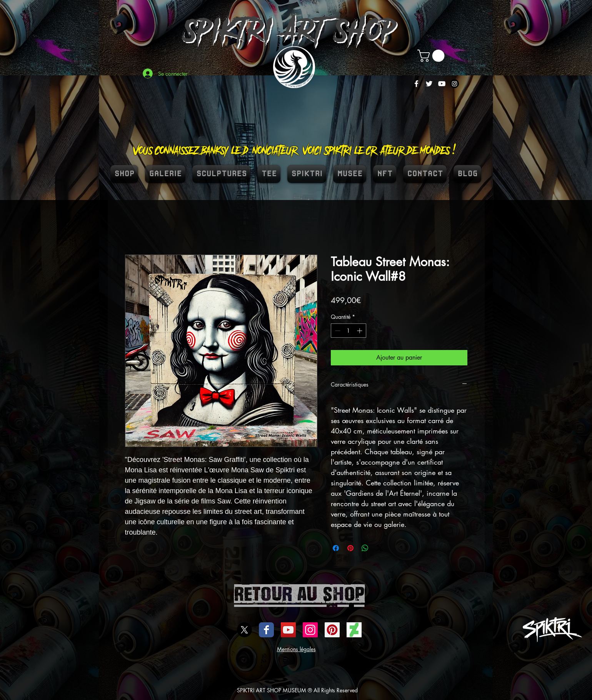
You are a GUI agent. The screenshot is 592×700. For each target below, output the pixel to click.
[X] (244, 630)
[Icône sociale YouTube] (288, 630)
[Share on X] (380, 548)
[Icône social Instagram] (310, 630)
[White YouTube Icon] (442, 84)
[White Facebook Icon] (416, 84)
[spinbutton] (349, 331)
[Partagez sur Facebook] (336, 548)
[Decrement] (337, 331)
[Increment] (360, 331)
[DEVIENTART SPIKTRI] (354, 630)
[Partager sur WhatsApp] (365, 548)
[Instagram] (454, 84)
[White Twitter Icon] (429, 84)
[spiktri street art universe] (332, 630)
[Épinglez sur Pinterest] (350, 548)
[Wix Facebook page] (266, 630)
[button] (432, 56)
